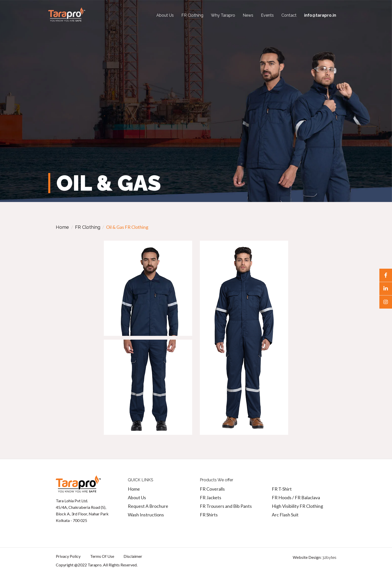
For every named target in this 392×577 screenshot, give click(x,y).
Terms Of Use (102, 556)
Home (62, 227)
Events (267, 15)
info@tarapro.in (320, 15)
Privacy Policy (68, 556)
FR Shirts (209, 515)
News (248, 15)
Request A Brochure (148, 506)
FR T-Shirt (282, 489)
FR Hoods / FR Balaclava (296, 497)
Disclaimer (133, 556)
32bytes (329, 558)
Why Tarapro (223, 15)
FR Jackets (211, 497)
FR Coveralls (212, 489)
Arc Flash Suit (285, 515)
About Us (165, 15)
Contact (289, 15)
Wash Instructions (146, 515)
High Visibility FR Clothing (297, 506)
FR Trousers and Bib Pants (226, 506)
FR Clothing (192, 15)
